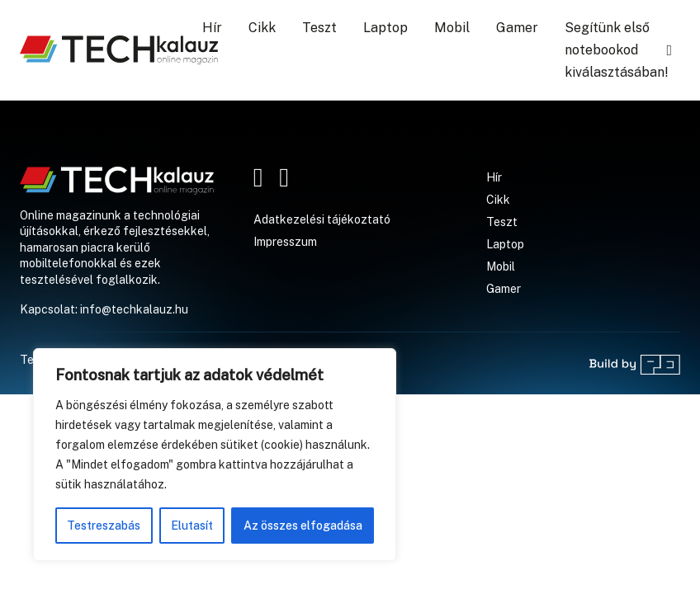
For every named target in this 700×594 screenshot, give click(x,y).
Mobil (452, 28)
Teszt (319, 28)
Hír (212, 28)
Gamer (517, 28)
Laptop (385, 28)
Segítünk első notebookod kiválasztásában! (617, 50)
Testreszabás (104, 526)
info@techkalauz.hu (134, 309)
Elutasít (192, 526)
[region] (215, 455)
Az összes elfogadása (303, 526)
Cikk (262, 28)
